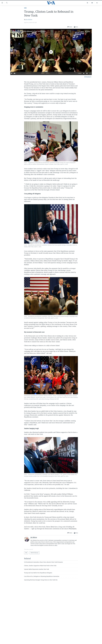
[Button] (70, 27)
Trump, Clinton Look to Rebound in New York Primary (29, 31)
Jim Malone (29, 20)
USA (25, 8)
